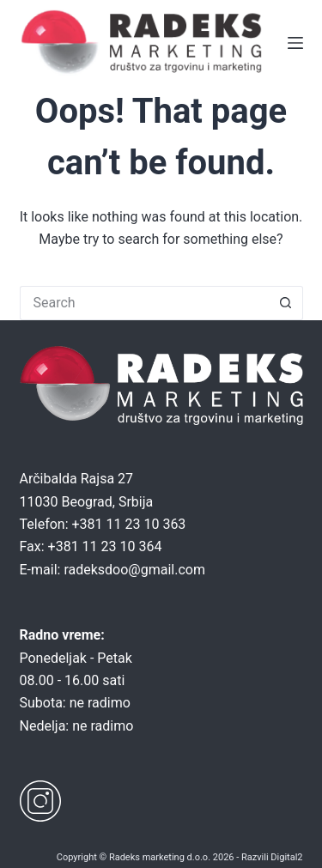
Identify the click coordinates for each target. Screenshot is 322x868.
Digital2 (286, 857)
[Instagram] (40, 801)
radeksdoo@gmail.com (134, 570)
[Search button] (286, 303)
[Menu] (295, 43)
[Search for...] (144, 303)
